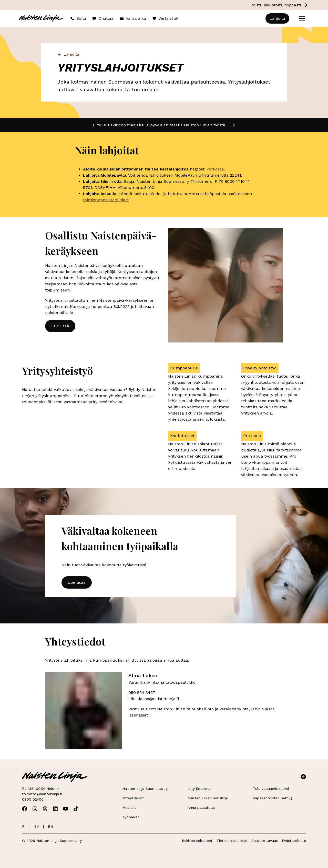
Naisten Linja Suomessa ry (145, 789)
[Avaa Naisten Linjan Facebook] (25, 809)
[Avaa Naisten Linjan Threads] (45, 809)
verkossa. (216, 169)
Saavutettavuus (265, 841)
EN (50, 826)
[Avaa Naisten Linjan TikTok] (76, 809)
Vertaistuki (166, 18)
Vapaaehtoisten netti (273, 798)
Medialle (129, 808)
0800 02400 (33, 799)
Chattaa (103, 18)
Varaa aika (133, 18)
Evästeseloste (294, 841)
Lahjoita (277, 18)
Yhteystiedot (133, 798)
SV (37, 826)
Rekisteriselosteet (197, 841)
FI (24, 826)
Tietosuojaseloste (232, 841)
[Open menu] (302, 18)
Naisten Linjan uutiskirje (208, 798)
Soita (78, 18)
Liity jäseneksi (199, 789)
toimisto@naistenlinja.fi (106, 200)
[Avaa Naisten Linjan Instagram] (35, 809)
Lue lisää (60, 326)
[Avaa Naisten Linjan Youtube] (66, 809)
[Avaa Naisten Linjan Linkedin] (55, 809)
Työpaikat (131, 817)
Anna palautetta (201, 808)
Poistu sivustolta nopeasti (279, 5)
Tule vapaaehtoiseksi (271, 789)
